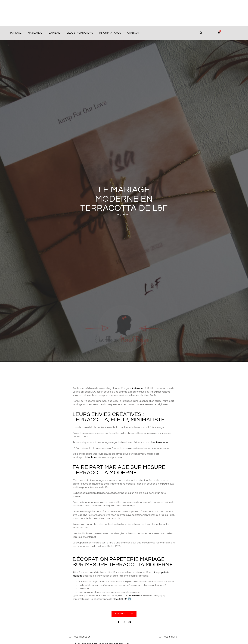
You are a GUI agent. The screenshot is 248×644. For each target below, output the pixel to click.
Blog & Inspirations (80, 33)
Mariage (16, 33)
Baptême (54, 33)
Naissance (35, 33)
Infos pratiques (110, 33)
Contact (133, 33)
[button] (201, 33)
